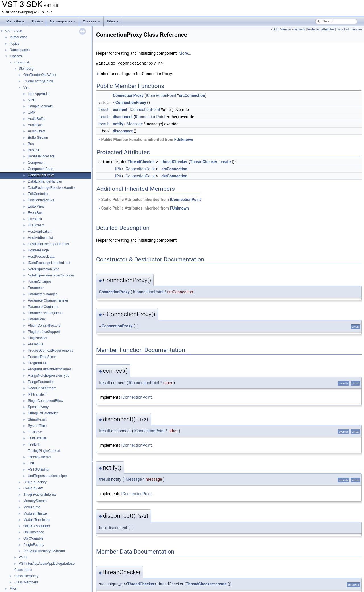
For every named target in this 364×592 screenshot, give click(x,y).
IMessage (134, 124)
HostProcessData (41, 257)
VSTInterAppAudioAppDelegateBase (47, 564)
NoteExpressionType (44, 269)
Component (37, 163)
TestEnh (34, 444)
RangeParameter (41, 382)
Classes (91, 21)
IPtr (118, 169)
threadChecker (174, 162)
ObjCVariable (33, 538)
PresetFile (36, 344)
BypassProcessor (41, 156)
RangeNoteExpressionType (49, 376)
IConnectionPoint (161, 95)
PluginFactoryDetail (38, 81)
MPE (32, 100)
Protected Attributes (321, 29)
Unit (31, 463)
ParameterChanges (43, 294)
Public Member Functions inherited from (145, 140)
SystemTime (37, 426)
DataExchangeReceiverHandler (52, 188)
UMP (32, 112)
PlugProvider (38, 338)
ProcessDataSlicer (42, 357)
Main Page (15, 21)
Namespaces (63, 21)
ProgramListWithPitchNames (50, 369)
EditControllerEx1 (41, 200)
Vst (26, 87)
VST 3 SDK (14, 31)
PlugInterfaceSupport (44, 332)
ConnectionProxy (41, 175)
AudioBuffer (37, 119)
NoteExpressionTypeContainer (51, 275)
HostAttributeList (40, 238)
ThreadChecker (40, 457)
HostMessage (38, 250)
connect (120, 110)
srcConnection (192, 95)
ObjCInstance (34, 532)
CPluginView (33, 488)
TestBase (35, 432)
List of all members (350, 29)
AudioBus (35, 125)
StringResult (37, 419)
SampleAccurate (40, 106)
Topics (37, 21)
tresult (104, 110)
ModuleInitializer (36, 513)
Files (113, 21)
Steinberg (26, 69)
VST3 (23, 557)
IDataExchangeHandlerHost (49, 263)
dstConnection (174, 176)
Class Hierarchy (26, 576)
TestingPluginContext (44, 451)
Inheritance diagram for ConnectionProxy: (135, 74)
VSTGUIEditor (39, 470)
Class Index (23, 570)
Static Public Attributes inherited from (149, 200)
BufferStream (38, 138)
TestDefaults (37, 438)
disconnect (123, 117)
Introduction (19, 37)
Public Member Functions (288, 29)
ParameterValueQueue (45, 313)
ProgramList (37, 363)
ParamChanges (40, 282)
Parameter (36, 288)
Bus (31, 144)
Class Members (26, 582)
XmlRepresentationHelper (47, 476)
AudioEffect (37, 131)
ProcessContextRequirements (50, 351)
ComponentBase (41, 169)
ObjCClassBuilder (37, 526)
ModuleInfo (32, 507)
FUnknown (184, 140)
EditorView (36, 206)
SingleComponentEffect (46, 401)
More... (185, 53)
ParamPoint (37, 319)
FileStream (36, 225)
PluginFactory (34, 545)
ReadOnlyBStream (42, 388)
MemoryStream (35, 501)
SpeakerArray (38, 407)
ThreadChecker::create (210, 162)
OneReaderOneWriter (40, 75)
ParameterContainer (43, 307)
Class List (22, 62)
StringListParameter (43, 413)
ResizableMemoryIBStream (44, 551)
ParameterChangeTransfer (48, 300)
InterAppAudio (39, 94)
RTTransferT (37, 394)
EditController (38, 194)
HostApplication (40, 232)
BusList (33, 150)
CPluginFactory (35, 482)
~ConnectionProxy (130, 103)
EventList (35, 219)
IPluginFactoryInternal (40, 495)
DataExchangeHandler (45, 181)
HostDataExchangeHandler (48, 244)
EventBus (35, 213)
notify (118, 124)
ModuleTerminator (37, 520)
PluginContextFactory (44, 325)
